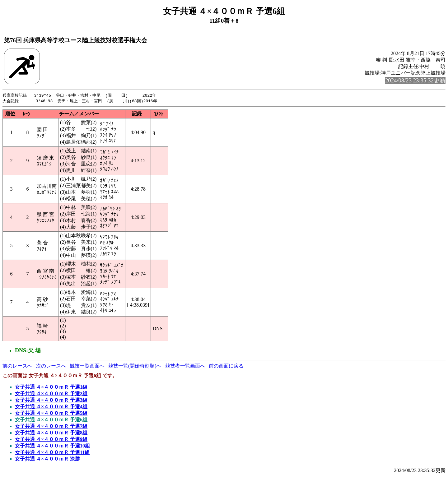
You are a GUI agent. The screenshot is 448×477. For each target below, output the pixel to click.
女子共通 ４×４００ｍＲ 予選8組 (51, 433)
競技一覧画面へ (87, 366)
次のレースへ (51, 366)
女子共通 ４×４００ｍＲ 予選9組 (51, 440)
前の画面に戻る (226, 366)
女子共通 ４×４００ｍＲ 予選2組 (51, 394)
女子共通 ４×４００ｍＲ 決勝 (47, 459)
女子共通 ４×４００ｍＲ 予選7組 (51, 427)
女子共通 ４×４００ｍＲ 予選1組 (51, 388)
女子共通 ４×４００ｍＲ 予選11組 (52, 453)
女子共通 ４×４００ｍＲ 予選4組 (51, 407)
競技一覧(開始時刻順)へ (135, 366)
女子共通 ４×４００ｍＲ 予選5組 (51, 414)
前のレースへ (17, 366)
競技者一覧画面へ (185, 366)
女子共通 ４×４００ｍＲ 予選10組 (52, 446)
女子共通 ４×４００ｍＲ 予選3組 (51, 401)
